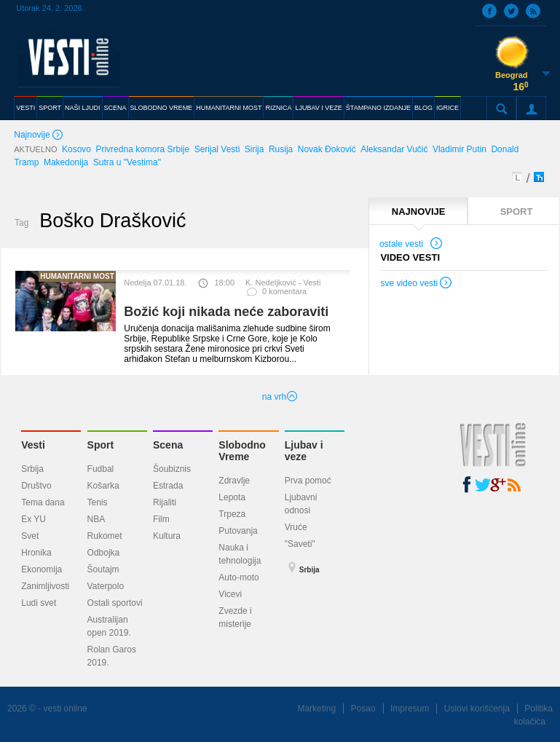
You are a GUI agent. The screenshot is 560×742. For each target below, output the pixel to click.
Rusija (281, 149)
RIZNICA (278, 108)
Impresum (410, 709)
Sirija (255, 149)
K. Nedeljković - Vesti (283, 283)
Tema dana (43, 502)
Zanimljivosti (45, 586)
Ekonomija (42, 569)
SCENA (115, 108)
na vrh (280, 397)
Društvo (36, 486)
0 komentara (276, 295)
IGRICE (447, 108)
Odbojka (104, 553)
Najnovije (39, 136)
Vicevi (230, 594)
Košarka (103, 486)
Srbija (32, 469)
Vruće (296, 527)
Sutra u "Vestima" (127, 162)
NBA (96, 519)
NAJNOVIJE (419, 212)
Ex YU (33, 519)
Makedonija (66, 162)
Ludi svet (39, 603)
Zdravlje (234, 481)
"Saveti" (300, 544)
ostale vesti (411, 245)
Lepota (232, 497)
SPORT (50, 108)
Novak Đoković (327, 149)
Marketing (316, 709)
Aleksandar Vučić (394, 149)
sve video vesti (417, 285)
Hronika (36, 553)
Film (161, 519)
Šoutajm (103, 569)
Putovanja (238, 531)
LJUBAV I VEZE (318, 108)
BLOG (423, 108)
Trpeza (232, 514)
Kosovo (76, 149)
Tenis (98, 502)
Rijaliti (165, 502)
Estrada (168, 486)
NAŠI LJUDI (83, 108)
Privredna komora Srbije (142, 149)
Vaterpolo (106, 586)
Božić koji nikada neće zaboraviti (226, 312)
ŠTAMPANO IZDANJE (378, 108)
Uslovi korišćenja (477, 709)
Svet (30, 536)
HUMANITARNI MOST (229, 108)
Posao (363, 709)
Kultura (167, 536)
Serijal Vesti (217, 149)
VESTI (25, 108)
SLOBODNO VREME (162, 108)
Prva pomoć (308, 481)
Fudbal (101, 469)
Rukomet (105, 536)
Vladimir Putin (460, 149)
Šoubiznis (172, 469)
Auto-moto (238, 577)
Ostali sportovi (115, 603)
